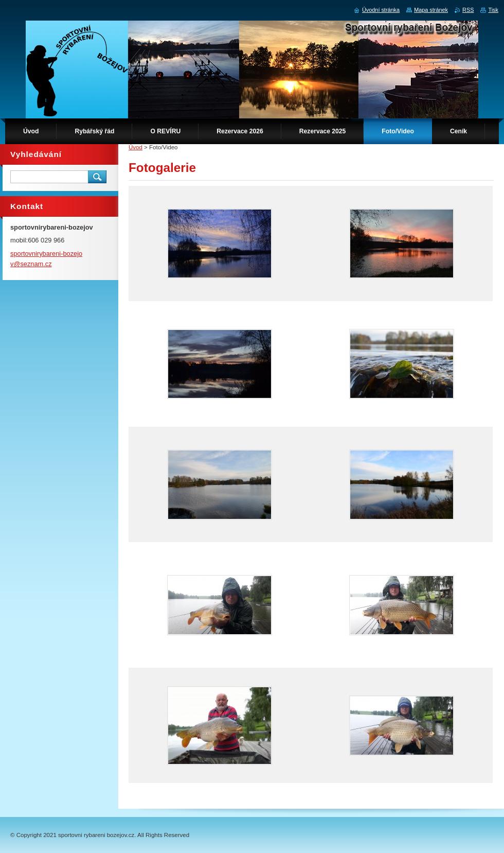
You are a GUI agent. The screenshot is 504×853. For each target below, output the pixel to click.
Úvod (136, 147)
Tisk (493, 10)
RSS (468, 10)
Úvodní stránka (381, 10)
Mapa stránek (431, 10)
